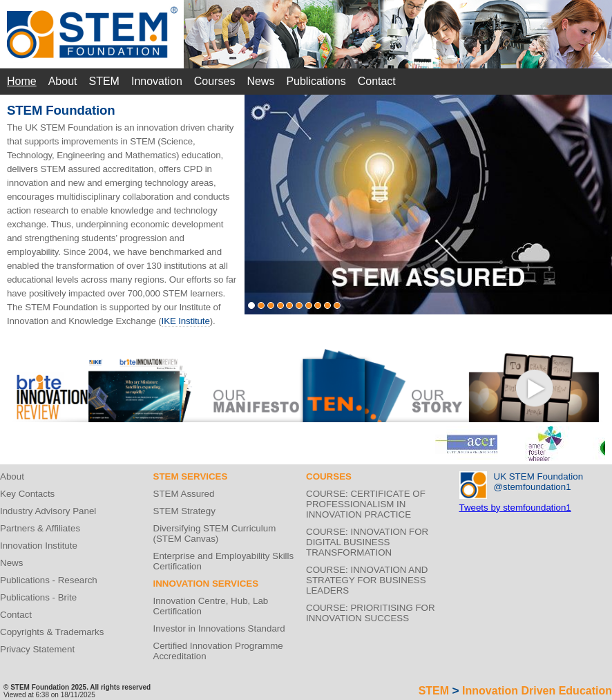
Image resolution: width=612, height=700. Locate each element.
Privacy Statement (37, 649)
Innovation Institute (39, 546)
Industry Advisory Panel (48, 511)
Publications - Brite (38, 597)
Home (22, 81)
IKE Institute (186, 321)
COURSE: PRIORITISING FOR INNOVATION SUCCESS (371, 613)
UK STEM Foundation (539, 476)
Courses (215, 81)
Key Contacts (27, 494)
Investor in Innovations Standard (219, 628)
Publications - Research (49, 580)
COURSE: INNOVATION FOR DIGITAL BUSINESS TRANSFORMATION (367, 542)
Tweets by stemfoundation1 (515, 508)
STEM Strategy (184, 511)
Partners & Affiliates (40, 528)
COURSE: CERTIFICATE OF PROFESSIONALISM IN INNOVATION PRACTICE (366, 504)
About (63, 81)
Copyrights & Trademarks (52, 632)
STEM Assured (184, 494)
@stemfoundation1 (533, 487)
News (260, 81)
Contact (377, 81)
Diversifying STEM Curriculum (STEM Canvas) (215, 533)
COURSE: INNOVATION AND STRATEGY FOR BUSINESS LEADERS (367, 580)
